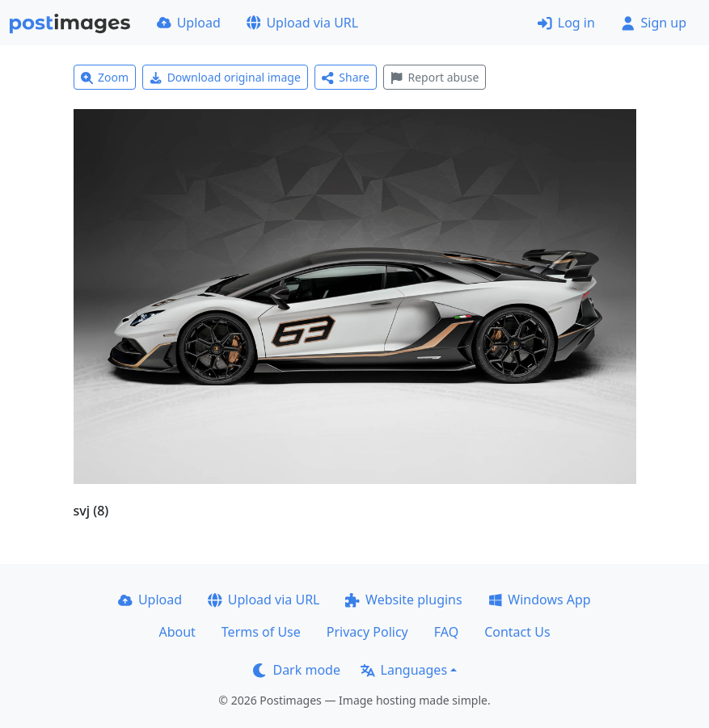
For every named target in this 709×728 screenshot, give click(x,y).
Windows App (540, 600)
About (177, 632)
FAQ (446, 632)
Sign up (654, 23)
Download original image (225, 77)
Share (346, 77)
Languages (404, 670)
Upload (189, 23)
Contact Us (517, 632)
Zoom (105, 77)
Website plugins (403, 600)
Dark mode (297, 670)
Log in (566, 23)
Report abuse (435, 77)
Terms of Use (261, 632)
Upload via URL (302, 23)
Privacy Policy (367, 632)
